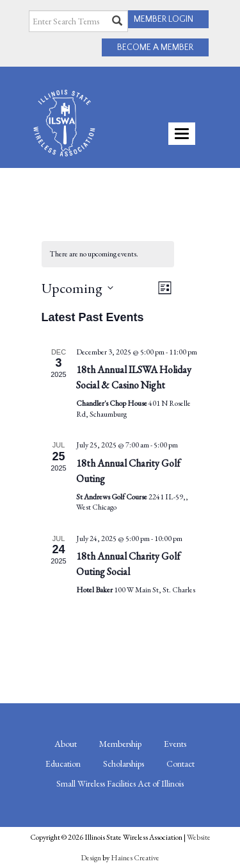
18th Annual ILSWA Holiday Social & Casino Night (134, 377)
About (66, 744)
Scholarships (124, 764)
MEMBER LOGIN (164, 19)
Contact (180, 764)
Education (63, 764)
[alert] (108, 254)
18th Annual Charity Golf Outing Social (128, 564)
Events (175, 744)
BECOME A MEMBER (155, 47)
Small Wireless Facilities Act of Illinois (120, 783)
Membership (120, 744)
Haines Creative (135, 858)
